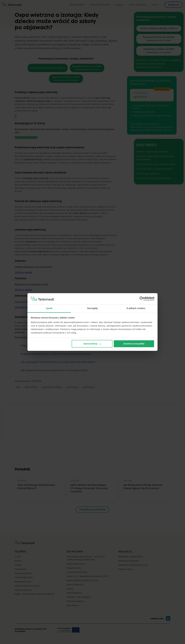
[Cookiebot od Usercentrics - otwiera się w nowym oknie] (142, 299)
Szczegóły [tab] (92, 308)
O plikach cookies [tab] (136, 308)
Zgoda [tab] (49, 308)
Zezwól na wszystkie (134, 344)
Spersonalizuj (92, 344)
